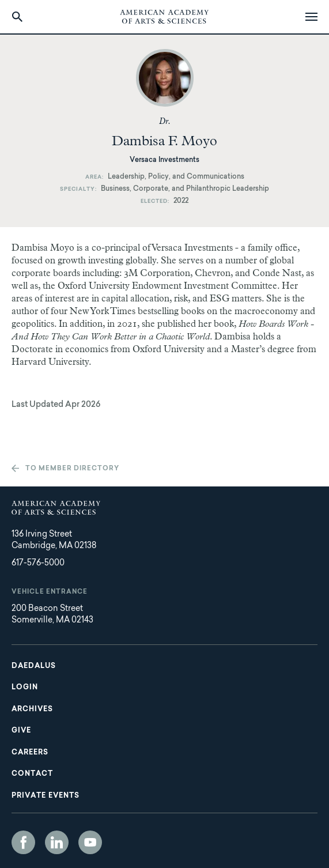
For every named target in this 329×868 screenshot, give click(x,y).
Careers (30, 753)
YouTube (90, 842)
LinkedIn (57, 842)
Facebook (23, 842)
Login (25, 688)
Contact (32, 774)
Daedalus (34, 666)
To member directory (72, 469)
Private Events (46, 796)
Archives (32, 710)
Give (21, 731)
